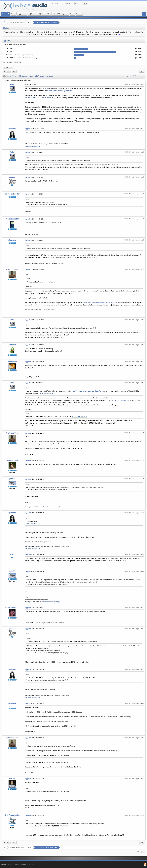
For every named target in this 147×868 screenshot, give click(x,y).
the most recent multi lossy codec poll (59, 91)
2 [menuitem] (7, 71)
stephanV (12, 240)
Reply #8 (27, 320)
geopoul (12, 177)
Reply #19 (28, 629)
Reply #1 (27, 129)
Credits (16, 864)
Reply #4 (27, 194)
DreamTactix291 (12, 219)
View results (8, 67)
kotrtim (12, 779)
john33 (12, 479)
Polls (30, 22)
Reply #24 (28, 815)
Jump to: (133, 852)
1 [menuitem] (4, 71)
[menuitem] (8, 68)
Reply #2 (27, 152)
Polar (12, 84)
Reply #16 (28, 555)
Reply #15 (28, 513)
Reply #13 (28, 460)
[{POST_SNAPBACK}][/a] (46, 393)
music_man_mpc (12, 607)
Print (142, 71)
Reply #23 (28, 779)
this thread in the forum (38, 98)
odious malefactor (12, 194)
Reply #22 (28, 738)
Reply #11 (28, 383)
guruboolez (12, 362)
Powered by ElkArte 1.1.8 (7, 864)
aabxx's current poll (122, 400)
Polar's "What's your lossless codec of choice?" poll (100, 303)
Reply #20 (28, 670)
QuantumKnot (12, 460)
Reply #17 (28, 572)
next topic (141, 76)
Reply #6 (27, 240)
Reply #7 (27, 269)
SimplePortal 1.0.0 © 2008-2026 (27, 864)
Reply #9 (27, 345)
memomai (12, 703)
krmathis (12, 345)
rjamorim (12, 129)
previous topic (132, 76)
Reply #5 (27, 219)
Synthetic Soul (12, 269)
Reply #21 (28, 704)
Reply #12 (28, 433)
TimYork (12, 554)
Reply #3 (27, 177)
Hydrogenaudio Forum (17, 22)
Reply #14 (28, 479)
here (119, 34)
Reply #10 (28, 362)
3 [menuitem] (10, 71)
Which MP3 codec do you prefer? (46, 22)
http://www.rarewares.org (32, 146)
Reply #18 (28, 608)
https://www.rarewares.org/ (52, 507)
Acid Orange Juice (12, 815)
